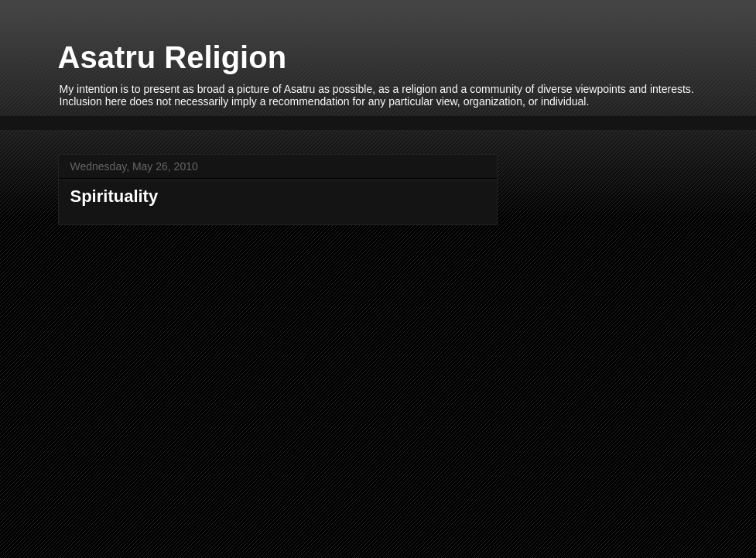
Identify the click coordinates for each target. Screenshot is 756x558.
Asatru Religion (173, 57)
